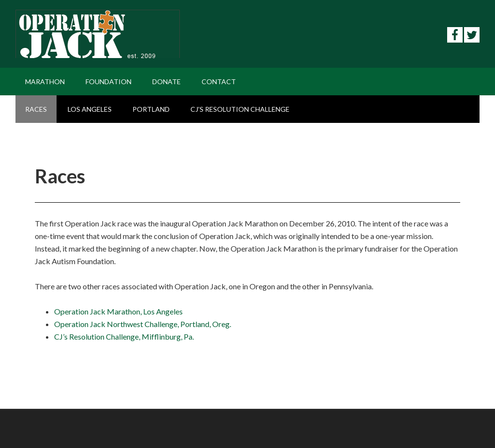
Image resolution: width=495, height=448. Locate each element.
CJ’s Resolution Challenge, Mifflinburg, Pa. (124, 336)
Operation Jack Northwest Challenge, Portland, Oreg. (143, 324)
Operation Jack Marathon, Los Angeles (118, 311)
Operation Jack (98, 34)
